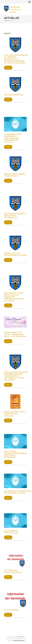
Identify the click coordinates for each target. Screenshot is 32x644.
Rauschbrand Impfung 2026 (11, 532)
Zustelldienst (12, 610)
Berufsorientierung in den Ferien (15, 175)
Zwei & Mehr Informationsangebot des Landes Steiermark (16, 454)
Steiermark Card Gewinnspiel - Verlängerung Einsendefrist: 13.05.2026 (13, 138)
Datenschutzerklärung (19, 641)
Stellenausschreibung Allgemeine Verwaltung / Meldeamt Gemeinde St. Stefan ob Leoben (16, 59)
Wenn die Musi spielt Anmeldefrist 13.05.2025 (15, 414)
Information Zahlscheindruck (13, 571)
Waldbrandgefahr (14, 95)
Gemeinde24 (21, 637)
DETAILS (8, 68)
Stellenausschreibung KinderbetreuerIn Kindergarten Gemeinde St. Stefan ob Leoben (16, 376)
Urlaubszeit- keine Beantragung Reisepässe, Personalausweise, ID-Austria (14, 297)
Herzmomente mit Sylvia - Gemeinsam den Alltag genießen (15, 334)
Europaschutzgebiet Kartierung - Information (15, 216)
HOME (6, 21)
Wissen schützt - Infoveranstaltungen (16, 254)
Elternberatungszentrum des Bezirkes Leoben (18, 492)
